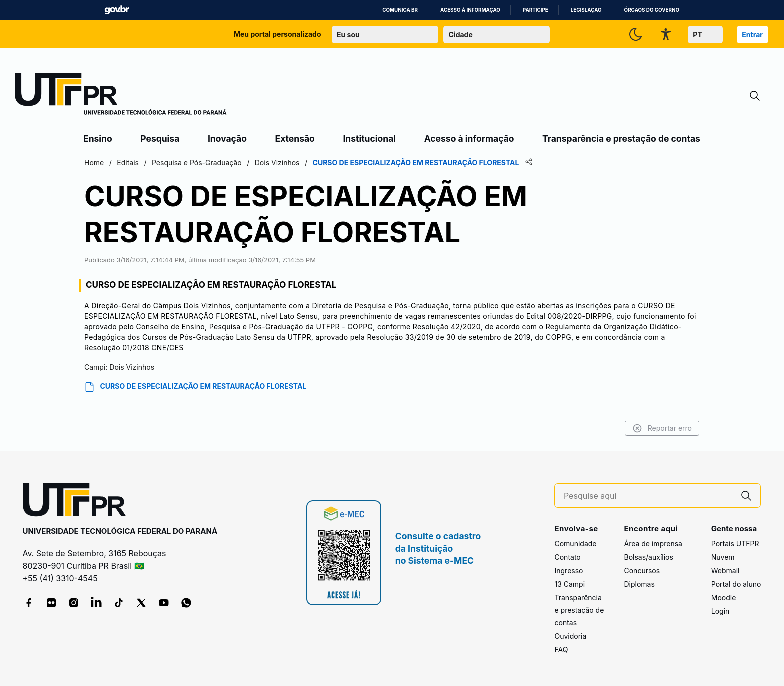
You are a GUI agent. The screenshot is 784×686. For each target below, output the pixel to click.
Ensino (98, 139)
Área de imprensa (653, 543)
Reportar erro (662, 428)
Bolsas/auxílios (648, 557)
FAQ (561, 649)
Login (721, 611)
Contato (567, 557)
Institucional (369, 139)
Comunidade (575, 543)
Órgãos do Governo (652, 10)
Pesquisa (160, 139)
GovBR (117, 10)
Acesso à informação (470, 10)
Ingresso (569, 570)
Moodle (724, 597)
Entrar (752, 35)
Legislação (586, 10)
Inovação (227, 139)
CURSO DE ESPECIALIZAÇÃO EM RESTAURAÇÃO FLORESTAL (195, 387)
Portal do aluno (736, 584)
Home (94, 163)
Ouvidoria (570, 636)
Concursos (642, 570)
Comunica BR (400, 10)
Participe (536, 10)
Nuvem (723, 557)
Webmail (726, 570)
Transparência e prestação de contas (621, 139)
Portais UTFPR (735, 543)
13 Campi (570, 584)
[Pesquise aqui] (648, 496)
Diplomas (639, 584)
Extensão (295, 139)
